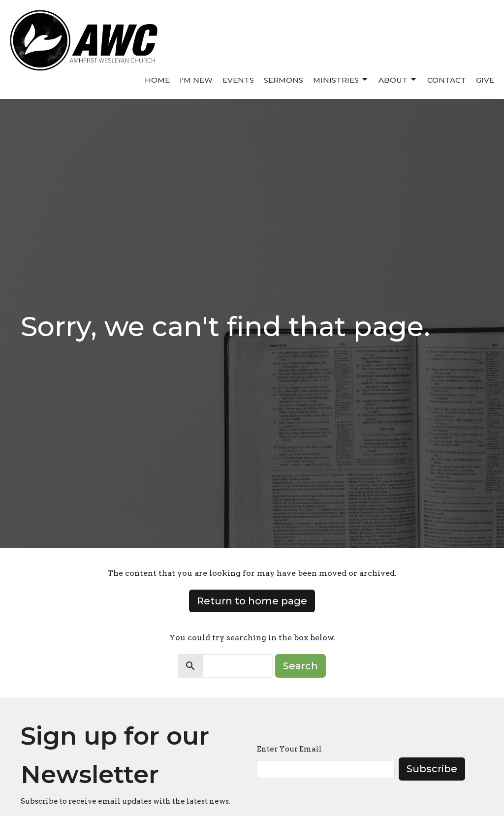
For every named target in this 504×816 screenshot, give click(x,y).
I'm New (196, 80)
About (398, 80)
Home (157, 80)
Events (238, 80)
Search (300, 666)
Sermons (283, 80)
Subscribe (432, 769)
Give (485, 80)
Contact (447, 80)
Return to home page (252, 601)
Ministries (341, 80)
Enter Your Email (289, 749)
